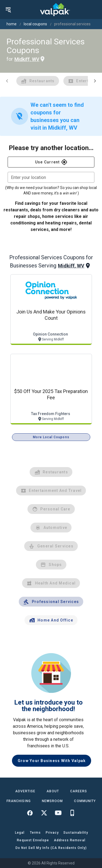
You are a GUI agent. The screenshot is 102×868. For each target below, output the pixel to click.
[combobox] (51, 177)
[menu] (8, 10)
